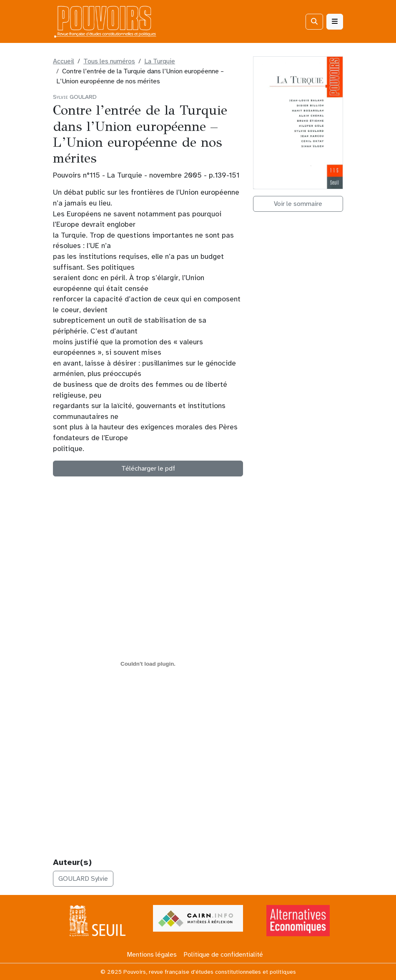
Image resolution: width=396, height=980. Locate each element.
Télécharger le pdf (148, 469)
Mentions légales (152, 955)
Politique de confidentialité (223, 955)
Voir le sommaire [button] (298, 204)
